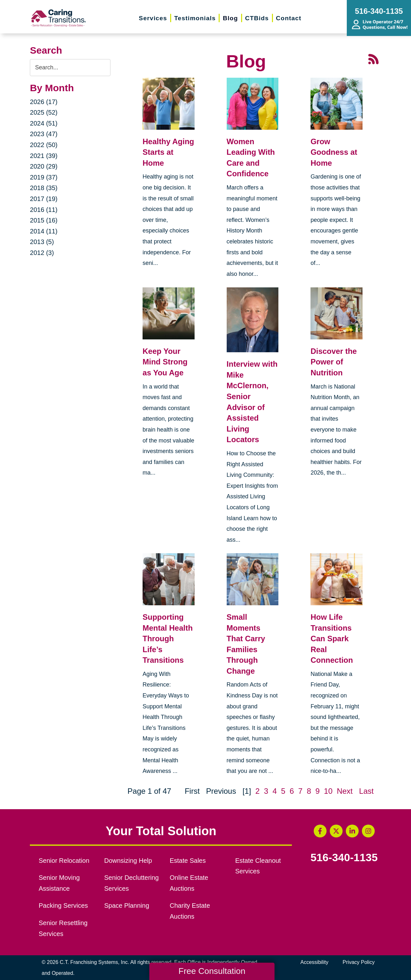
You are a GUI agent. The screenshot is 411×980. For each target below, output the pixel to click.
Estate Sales (188, 861)
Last (366, 791)
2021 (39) (44, 156)
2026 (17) (44, 102)
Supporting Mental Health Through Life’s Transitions (168, 639)
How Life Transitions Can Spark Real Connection (332, 639)
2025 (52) (44, 112)
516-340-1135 (344, 858)
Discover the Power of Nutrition (334, 362)
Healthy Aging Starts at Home (168, 152)
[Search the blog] (70, 68)
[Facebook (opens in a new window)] (320, 831)
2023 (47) (44, 134)
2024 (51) (44, 123)
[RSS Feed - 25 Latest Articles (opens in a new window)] (373, 59)
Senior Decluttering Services (132, 883)
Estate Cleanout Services (258, 866)
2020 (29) (44, 166)
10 (328, 791)
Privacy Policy (359, 962)
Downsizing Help (128, 861)
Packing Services (63, 906)
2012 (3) (42, 253)
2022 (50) (44, 145)
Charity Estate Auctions (190, 911)
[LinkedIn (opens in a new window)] (352, 831)
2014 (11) (44, 231)
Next (345, 791)
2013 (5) (42, 242)
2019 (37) (44, 177)
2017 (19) (44, 199)
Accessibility (315, 962)
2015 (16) (44, 220)
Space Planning (127, 906)
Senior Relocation (64, 861)
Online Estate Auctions (189, 883)
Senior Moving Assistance (59, 883)
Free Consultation (212, 971)
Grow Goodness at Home (334, 152)
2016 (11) (44, 210)
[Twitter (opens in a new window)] (336, 831)
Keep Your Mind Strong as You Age (165, 362)
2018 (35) (44, 188)
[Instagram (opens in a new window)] (368, 831)
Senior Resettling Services (63, 928)
